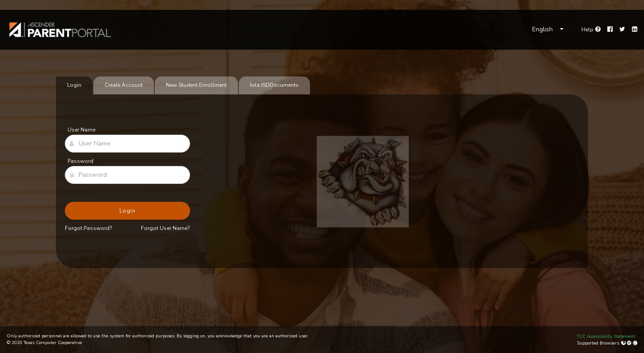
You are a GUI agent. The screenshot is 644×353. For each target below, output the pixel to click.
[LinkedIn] (635, 30)
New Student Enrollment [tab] (196, 85)
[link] (60, 30)
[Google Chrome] (630, 343)
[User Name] (127, 144)
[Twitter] (622, 30)
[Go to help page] (591, 30)
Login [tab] (74, 85)
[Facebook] (610, 30)
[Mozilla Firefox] (624, 343)
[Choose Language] (548, 30)
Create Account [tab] (124, 85)
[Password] (127, 175)
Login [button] (128, 211)
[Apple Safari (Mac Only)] (635, 343)
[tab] (274, 85)
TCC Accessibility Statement (606, 336)
